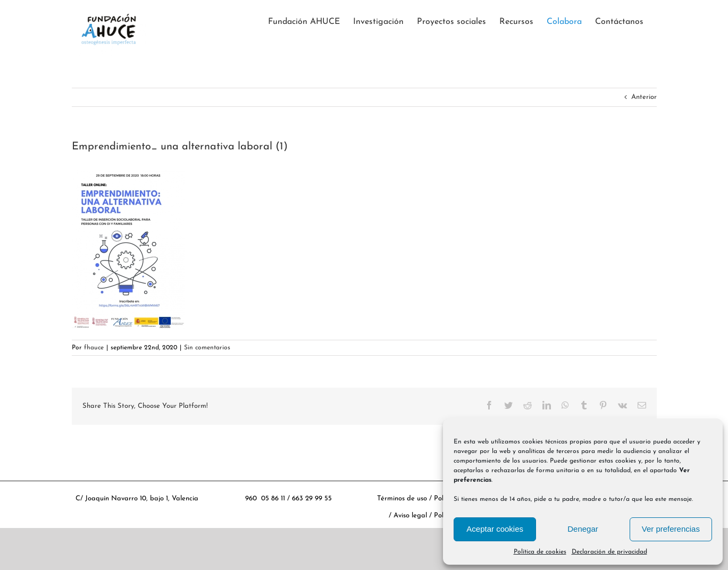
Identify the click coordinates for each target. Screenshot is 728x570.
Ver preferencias (671, 529)
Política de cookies (540, 552)
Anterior (644, 97)
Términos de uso (402, 498)
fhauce (94, 348)
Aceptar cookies (495, 529)
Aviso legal (411, 516)
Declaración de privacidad (609, 552)
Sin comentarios (207, 348)
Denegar (583, 529)
